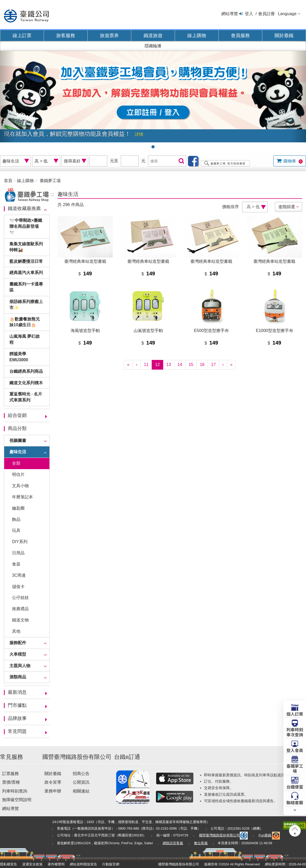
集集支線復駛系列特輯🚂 (26, 247)
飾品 (16, 519)
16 (202, 365)
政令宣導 (53, 782)
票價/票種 (11, 782)
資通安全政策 (32, 864)
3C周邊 (19, 575)
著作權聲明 (56, 864)
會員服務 (240, 36)
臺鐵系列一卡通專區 (26, 287)
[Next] (223, 365)
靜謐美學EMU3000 (19, 357)
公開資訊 (81, 782)
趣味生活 (18, 452)
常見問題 (17, 731)
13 (169, 365)
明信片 (18, 474)
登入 (249, 14)
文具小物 (20, 486)
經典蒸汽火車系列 (26, 273)
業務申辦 (53, 791)
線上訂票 (22, 36)
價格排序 (230, 207)
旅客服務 (66, 36)
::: (52, 194)
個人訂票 (295, 714)
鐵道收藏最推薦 (24, 208)
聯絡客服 (295, 802)
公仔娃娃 (20, 598)
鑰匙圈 (18, 508)
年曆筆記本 (22, 497)
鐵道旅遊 (153, 36)
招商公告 (81, 774)
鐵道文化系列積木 (26, 383)
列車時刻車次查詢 (295, 732)
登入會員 (295, 750)
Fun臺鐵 (269, 835)
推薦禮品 (20, 609)
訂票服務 (10, 774)
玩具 (16, 530)
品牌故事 (17, 718)
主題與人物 (20, 666)
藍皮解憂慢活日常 (26, 261)
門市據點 (17, 705)
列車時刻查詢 (15, 791)
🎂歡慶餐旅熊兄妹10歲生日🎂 (25, 322)
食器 (16, 564)
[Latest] (231, 365)
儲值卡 (18, 587)
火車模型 (18, 654)
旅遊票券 (109, 36)
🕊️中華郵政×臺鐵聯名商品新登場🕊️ (26, 226)
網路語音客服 (173, 843)
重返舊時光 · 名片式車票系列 (26, 397)
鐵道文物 (20, 620)
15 (191, 365)
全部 (16, 463)
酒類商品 (18, 677)
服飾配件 (18, 643)
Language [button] (287, 14)
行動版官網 (111, 864)
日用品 (18, 553)
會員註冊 (267, 14)
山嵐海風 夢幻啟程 (25, 339)
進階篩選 (287, 207)
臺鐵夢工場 (50, 181)
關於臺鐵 (284, 36)
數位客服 (201, 843)
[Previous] (137, 365)
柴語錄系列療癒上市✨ (26, 305)
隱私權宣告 (8, 864)
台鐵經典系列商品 (26, 371)
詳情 (139, 134)
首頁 (8, 181)
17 (213, 365)
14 (180, 365)
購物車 (293, 161)
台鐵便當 (295, 787)
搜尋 (181, 161)
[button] (8, 92)
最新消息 (17, 692)
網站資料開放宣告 (83, 864)
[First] (128, 365)
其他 (16, 631)
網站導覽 (230, 14)
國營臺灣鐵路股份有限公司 (223, 835)
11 (146, 365)
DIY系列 (20, 542)
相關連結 (81, 791)
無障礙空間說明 (17, 800)
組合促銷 (17, 415)
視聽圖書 (18, 441)
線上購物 (197, 36)
